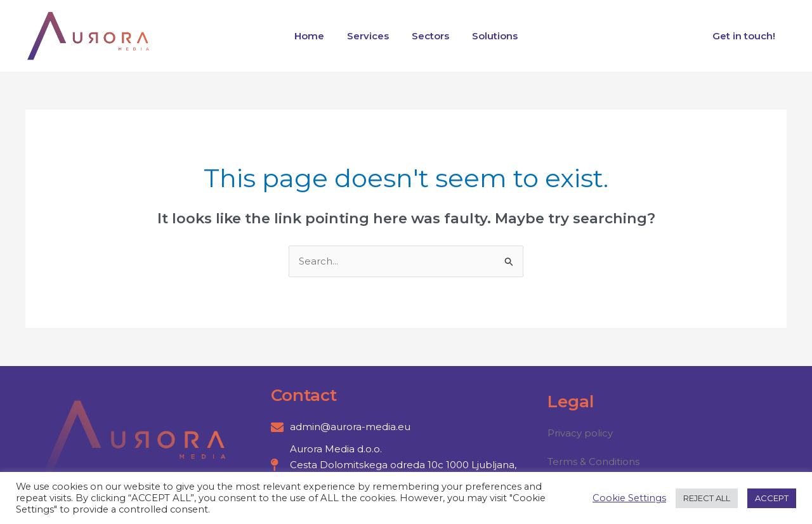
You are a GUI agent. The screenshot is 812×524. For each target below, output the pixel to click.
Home (315, 36)
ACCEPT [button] (772, 498)
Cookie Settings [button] (629, 498)
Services (370, 36)
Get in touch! (746, 36)
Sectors (429, 36)
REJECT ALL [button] (707, 498)
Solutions (489, 36)
